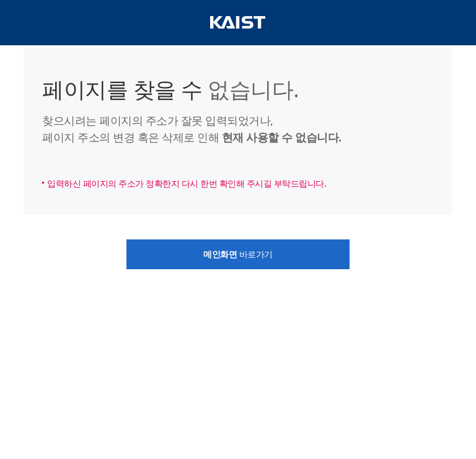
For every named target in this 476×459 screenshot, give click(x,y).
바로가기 (238, 254)
